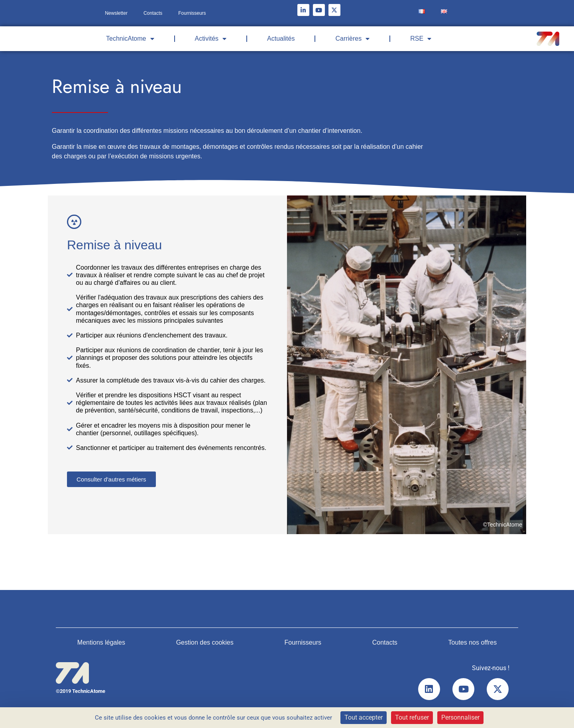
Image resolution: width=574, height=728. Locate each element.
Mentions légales (101, 642)
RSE (421, 39)
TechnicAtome (130, 39)
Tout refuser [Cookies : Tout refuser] (412, 717)
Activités (211, 39)
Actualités (281, 38)
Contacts (153, 13)
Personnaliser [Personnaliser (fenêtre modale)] (460, 717)
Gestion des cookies (205, 642)
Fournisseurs (192, 13)
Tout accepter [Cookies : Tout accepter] (364, 717)
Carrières (352, 39)
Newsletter (116, 13)
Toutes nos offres (473, 642)
